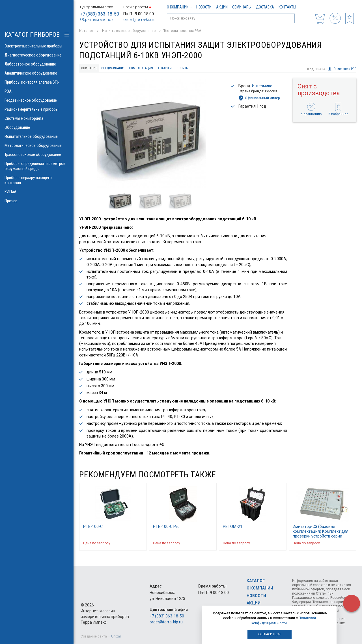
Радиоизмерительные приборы (37, 109)
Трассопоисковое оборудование (37, 155)
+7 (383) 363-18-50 (100, 14)
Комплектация (147, 69)
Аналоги (173, 69)
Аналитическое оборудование (37, 73)
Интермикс (262, 87)
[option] (151, 134)
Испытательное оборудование (37, 136)
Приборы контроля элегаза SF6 (37, 82)
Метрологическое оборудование (37, 145)
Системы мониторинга (37, 118)
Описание (90, 69)
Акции (222, 7)
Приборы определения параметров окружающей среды (37, 166)
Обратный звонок (97, 19)
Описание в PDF (342, 69)
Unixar (116, 636)
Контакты (287, 7)
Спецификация (117, 69)
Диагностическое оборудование (37, 55)
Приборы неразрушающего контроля (37, 180)
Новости (204, 7)
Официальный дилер (259, 99)
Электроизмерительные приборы (37, 46)
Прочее (37, 201)
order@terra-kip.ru (139, 19)
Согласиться (269, 634)
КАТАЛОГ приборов (32, 35)
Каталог (256, 581)
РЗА (37, 91)
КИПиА (37, 192)
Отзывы (193, 69)
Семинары (242, 7)
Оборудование (37, 127)
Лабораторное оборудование (37, 64)
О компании (179, 7)
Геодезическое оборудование (37, 100)
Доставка (265, 7)
